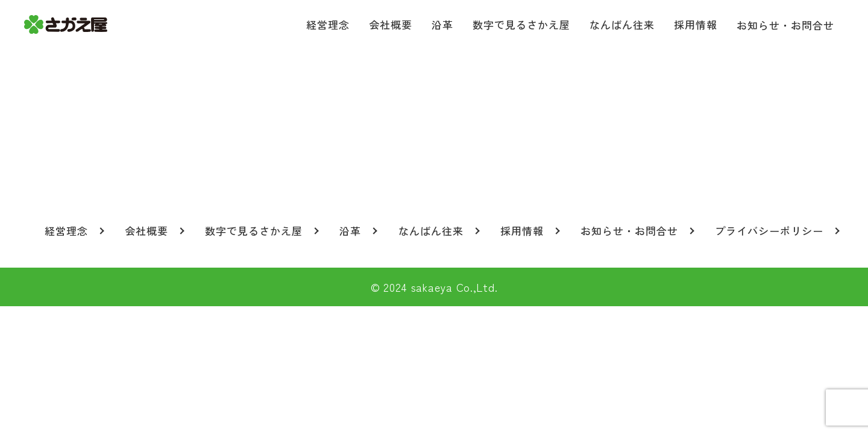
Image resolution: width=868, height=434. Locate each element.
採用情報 (696, 24)
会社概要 (391, 24)
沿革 (442, 24)
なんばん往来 (622, 24)
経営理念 (328, 24)
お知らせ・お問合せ (785, 25)
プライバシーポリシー (769, 231)
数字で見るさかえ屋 (521, 24)
